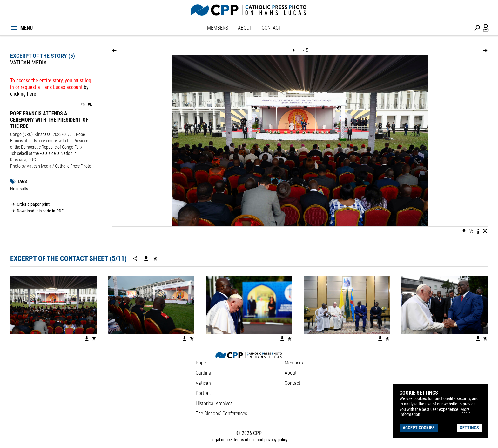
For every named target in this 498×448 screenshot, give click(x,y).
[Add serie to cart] (155, 258)
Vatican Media (28, 62)
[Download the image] (464, 231)
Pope (201, 363)
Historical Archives (214, 403)
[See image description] (478, 231)
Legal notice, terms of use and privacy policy (249, 440)
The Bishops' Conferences (221, 414)
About (245, 28)
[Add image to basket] (471, 231)
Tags (22, 181)
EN (90, 105)
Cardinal (204, 373)
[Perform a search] (477, 28)
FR (83, 105)
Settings (469, 428)
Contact (271, 28)
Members (218, 28)
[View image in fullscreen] (485, 231)
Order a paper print (33, 204)
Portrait (203, 393)
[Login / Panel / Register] (486, 28)
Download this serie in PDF (40, 211)
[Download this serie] (146, 258)
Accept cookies (419, 428)
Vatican (203, 383)
